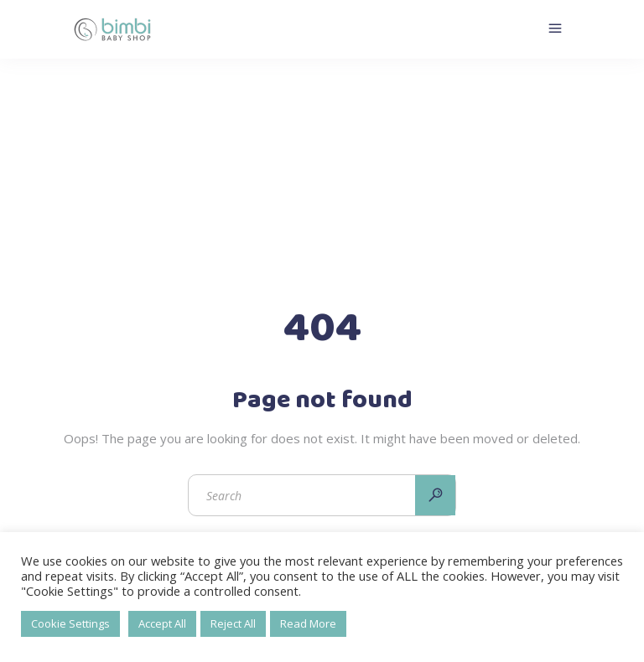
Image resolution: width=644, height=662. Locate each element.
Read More (308, 623)
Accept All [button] (162, 623)
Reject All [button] (233, 623)
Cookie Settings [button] (70, 623)
